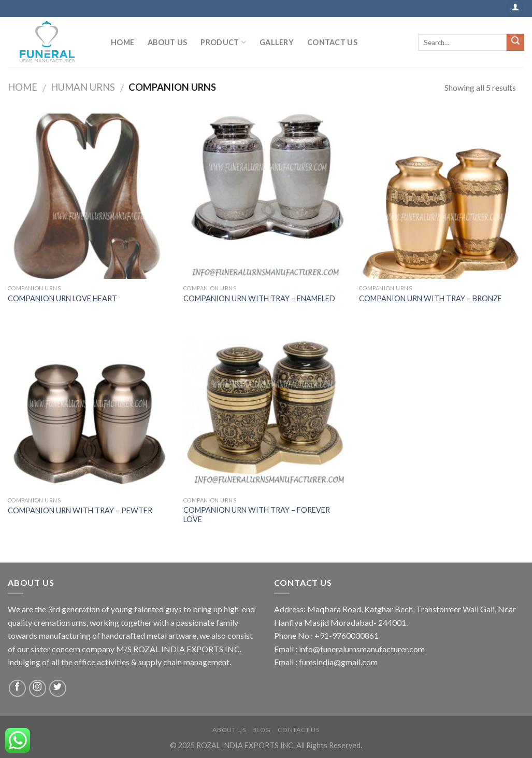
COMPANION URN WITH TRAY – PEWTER (80, 510)
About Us (167, 42)
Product (223, 42)
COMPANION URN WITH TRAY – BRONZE (430, 298)
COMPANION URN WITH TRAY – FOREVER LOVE (257, 515)
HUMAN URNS (83, 87)
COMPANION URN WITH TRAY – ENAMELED (259, 298)
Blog (262, 730)
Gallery (277, 42)
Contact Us (332, 42)
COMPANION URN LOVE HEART (62, 298)
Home (123, 42)
